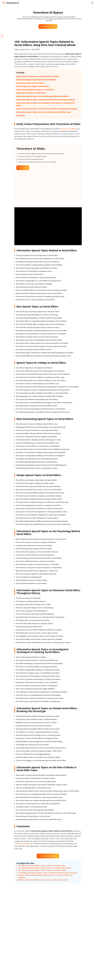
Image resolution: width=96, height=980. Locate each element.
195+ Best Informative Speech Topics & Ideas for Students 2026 (42, 870)
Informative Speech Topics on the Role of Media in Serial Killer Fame (44, 112)
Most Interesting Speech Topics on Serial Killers (35, 90)
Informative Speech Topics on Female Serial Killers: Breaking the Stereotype (47, 109)
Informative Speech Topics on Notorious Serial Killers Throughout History (46, 100)
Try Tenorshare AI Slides (48, 856)
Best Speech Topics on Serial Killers (30, 83)
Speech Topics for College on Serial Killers (33, 86)
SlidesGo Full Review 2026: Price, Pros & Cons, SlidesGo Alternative (43, 880)
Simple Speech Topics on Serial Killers (31, 93)
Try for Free (23, 168)
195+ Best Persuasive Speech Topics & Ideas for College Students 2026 (45, 868)
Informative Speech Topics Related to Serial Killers (36, 80)
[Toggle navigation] (94, 3)
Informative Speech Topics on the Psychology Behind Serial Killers (43, 96)
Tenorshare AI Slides (68, 129)
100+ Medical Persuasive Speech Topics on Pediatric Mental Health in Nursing (47, 873)
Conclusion (21, 115)
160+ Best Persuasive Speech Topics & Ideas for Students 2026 (42, 866)
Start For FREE (48, 26)
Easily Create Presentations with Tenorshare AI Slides (38, 76)
